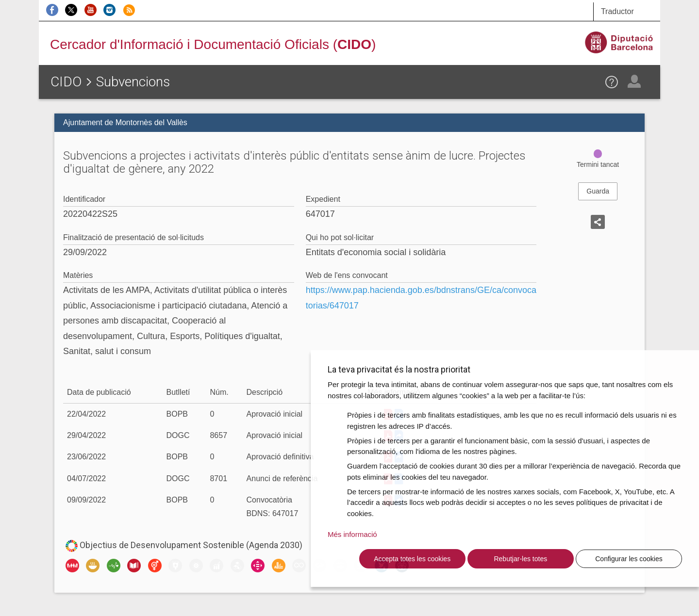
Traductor (617, 11)
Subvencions (133, 82)
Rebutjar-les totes (520, 559)
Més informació (352, 534)
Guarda (598, 191)
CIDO (66, 82)
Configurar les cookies (629, 559)
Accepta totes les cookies (412, 559)
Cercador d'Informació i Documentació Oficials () (213, 44)
